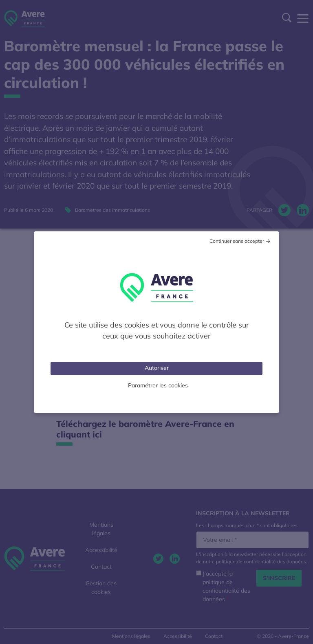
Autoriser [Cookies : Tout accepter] (157, 368)
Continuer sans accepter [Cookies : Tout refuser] (237, 241)
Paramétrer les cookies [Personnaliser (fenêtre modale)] (158, 385)
